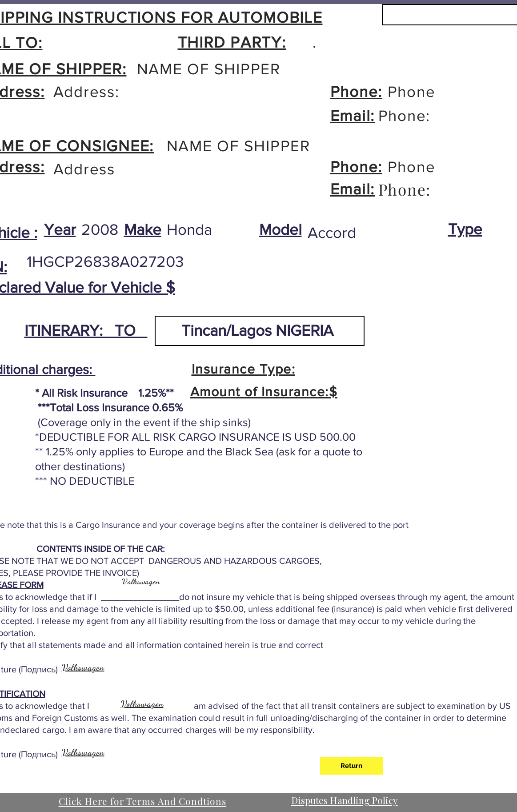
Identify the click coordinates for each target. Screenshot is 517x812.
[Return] (352, 766)
